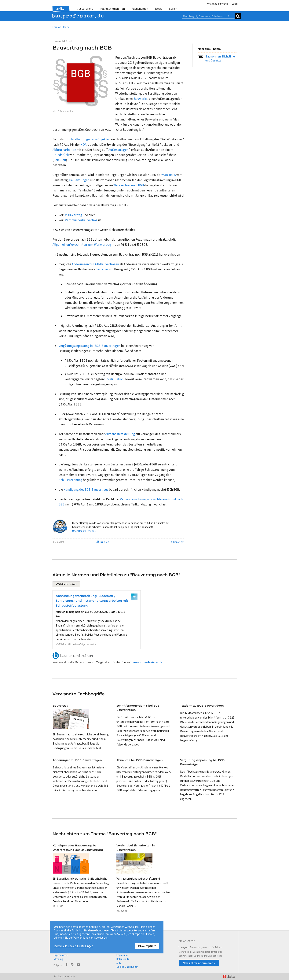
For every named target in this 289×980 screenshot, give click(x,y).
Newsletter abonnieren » (199, 963)
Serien (173, 9)
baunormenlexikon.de (147, 662)
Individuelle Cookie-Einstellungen (74, 946)
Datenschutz (123, 959)
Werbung (58, 959)
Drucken (103, 542)
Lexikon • (58, 27)
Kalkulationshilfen (113, 9)
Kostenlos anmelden (217, 4)
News (159, 9)
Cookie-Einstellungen (127, 967)
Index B (67, 27)
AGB (119, 963)
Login (235, 4)
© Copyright (177, 542)
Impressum (122, 955)
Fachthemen (140, 9)
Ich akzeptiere (147, 946)
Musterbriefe (85, 9)
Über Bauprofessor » (84, 531)
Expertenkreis (61, 955)
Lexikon (61, 9)
